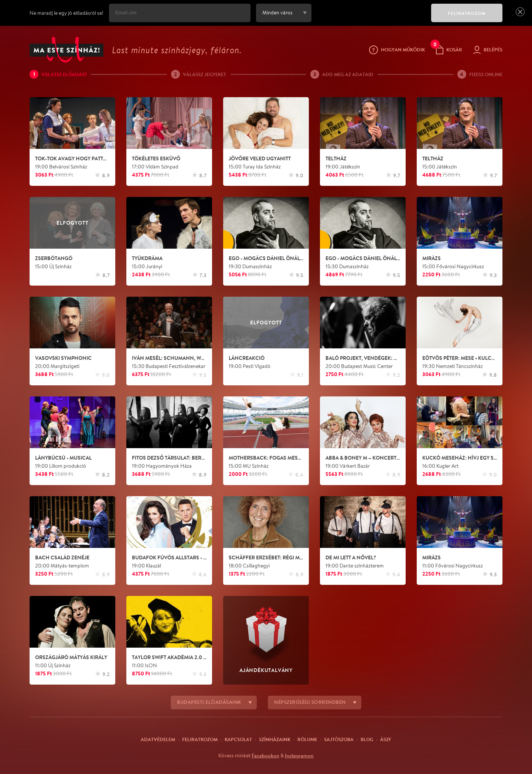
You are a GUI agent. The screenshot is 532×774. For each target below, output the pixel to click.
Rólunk (307, 739)
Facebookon (265, 756)
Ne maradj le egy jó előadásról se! (66, 13)
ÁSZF (386, 739)
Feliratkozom (200, 739)
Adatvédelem (158, 739)
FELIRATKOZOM (467, 13)
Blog (367, 739)
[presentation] (369, 18)
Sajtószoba (339, 739)
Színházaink (275, 739)
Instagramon (299, 756)
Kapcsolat (238, 739)
